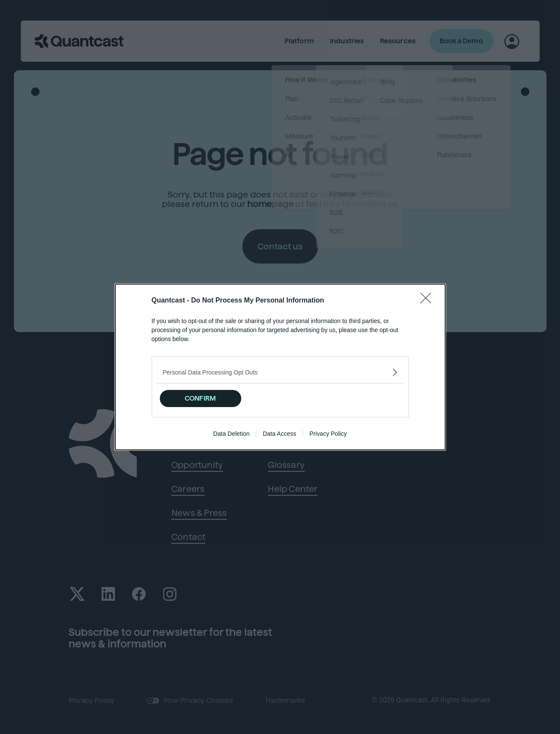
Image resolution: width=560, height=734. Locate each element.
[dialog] (280, 367)
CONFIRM (200, 398)
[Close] (428, 301)
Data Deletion (232, 434)
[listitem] (280, 372)
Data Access (279, 434)
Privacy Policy (328, 434)
